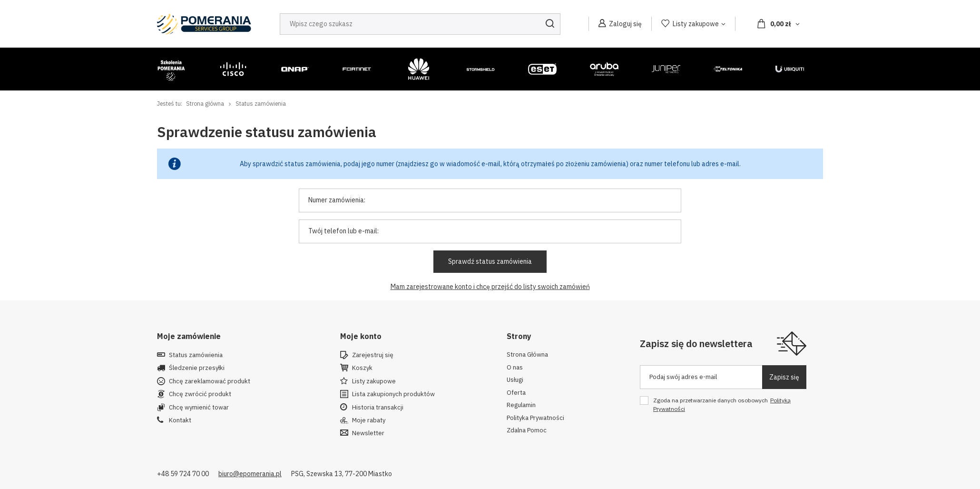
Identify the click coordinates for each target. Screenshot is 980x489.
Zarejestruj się (373, 355)
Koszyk (362, 368)
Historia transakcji (378, 408)
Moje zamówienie (189, 336)
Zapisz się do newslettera (696, 344)
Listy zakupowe (696, 24)
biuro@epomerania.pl (250, 474)
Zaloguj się (625, 24)
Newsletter (368, 433)
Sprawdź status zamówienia (490, 261)
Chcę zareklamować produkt (210, 381)
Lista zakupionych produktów (393, 394)
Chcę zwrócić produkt (200, 394)
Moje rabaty (369, 420)
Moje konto (361, 336)
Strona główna (205, 104)
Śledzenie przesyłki (197, 368)
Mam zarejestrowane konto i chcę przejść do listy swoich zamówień (490, 287)
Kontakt (180, 420)
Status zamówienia (196, 355)
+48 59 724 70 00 (183, 474)
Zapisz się (784, 377)
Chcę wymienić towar (199, 408)
